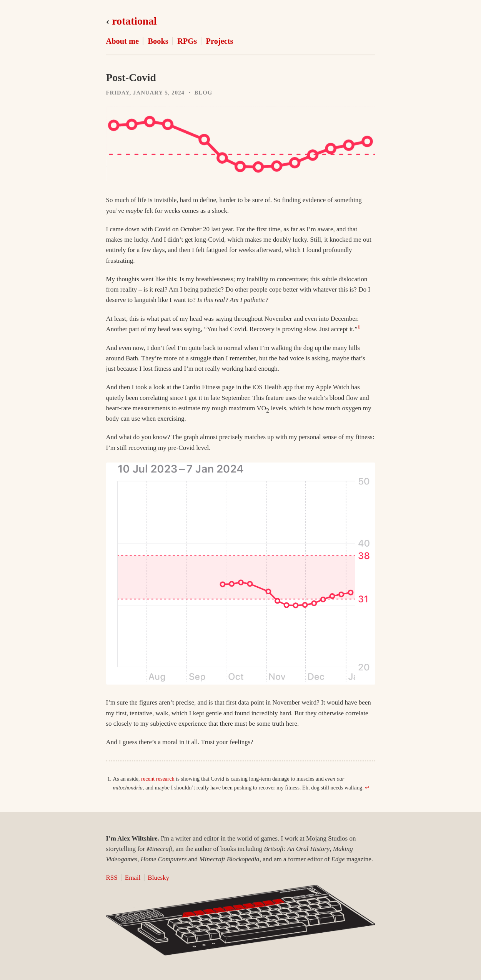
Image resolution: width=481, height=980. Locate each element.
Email (133, 878)
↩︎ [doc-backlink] (367, 788)
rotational (135, 21)
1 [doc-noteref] (359, 327)
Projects (220, 41)
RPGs (187, 41)
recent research (158, 779)
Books (158, 41)
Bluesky (158, 878)
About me (123, 41)
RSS (112, 878)
